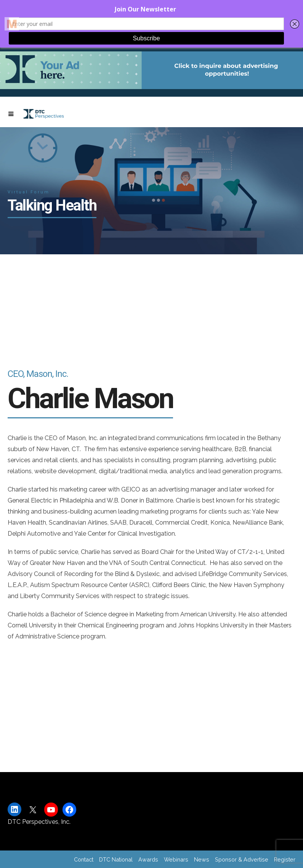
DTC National (116, 859)
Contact (84, 859)
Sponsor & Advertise (242, 859)
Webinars (176, 859)
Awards (148, 859)
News (202, 859)
